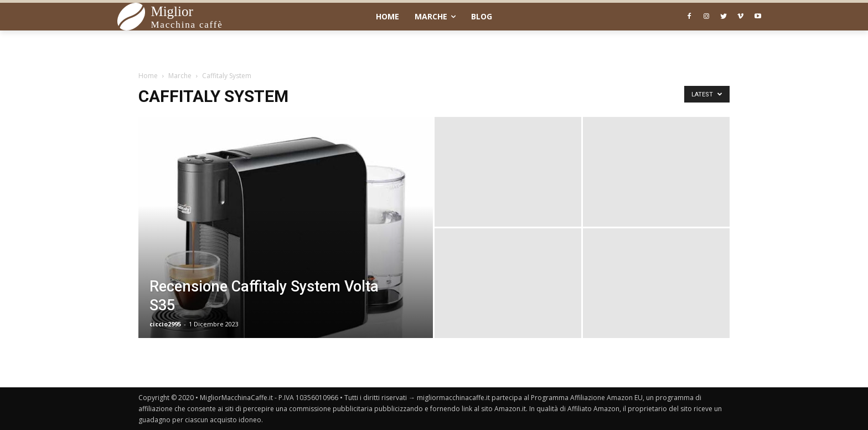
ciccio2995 (165, 324)
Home (148, 76)
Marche (180, 76)
